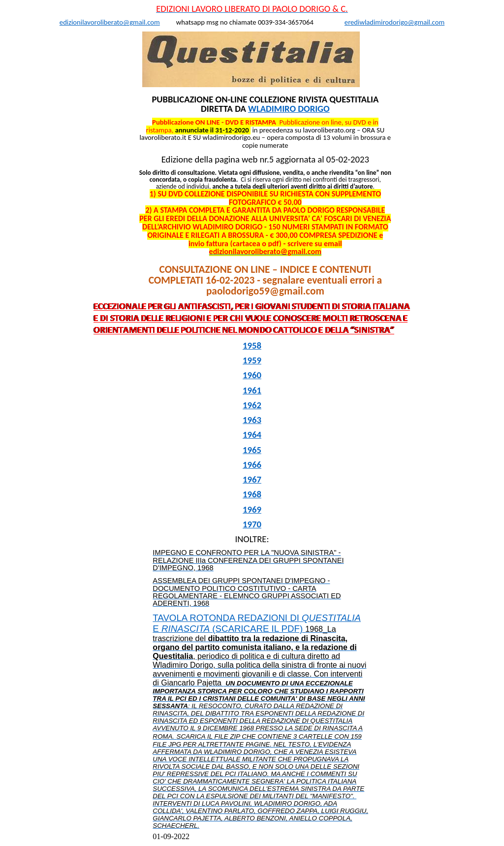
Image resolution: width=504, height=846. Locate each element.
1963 (252, 420)
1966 (252, 465)
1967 (252, 479)
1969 (252, 509)
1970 (252, 524)
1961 (252, 390)
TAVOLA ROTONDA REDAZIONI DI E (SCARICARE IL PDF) (260, 721)
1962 (252, 405)
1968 (252, 494)
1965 (252, 450)
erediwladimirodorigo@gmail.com (394, 22)
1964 (252, 435)
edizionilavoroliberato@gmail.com (110, 22)
